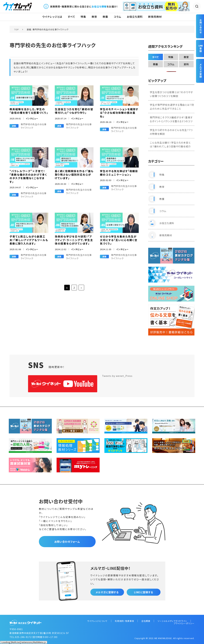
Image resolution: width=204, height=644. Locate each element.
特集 (83, 17)
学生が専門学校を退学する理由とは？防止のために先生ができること (172, 107)
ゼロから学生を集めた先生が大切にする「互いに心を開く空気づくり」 (119, 240)
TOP (17, 29)
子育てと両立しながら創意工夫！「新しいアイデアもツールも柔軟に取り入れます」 (29, 240)
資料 (186, 64)
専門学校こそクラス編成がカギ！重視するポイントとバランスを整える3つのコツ (171, 119)
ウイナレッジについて (97, 621)
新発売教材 (155, 17)
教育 (94, 17)
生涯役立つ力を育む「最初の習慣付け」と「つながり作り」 (74, 111)
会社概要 (146, 621)
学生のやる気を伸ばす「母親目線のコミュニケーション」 (119, 173)
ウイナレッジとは (52, 17)
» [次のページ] (81, 288)
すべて (71, 17)
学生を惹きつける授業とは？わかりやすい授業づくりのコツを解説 (171, 94)
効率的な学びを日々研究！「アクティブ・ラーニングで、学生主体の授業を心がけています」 (74, 240)
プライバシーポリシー (184, 623)
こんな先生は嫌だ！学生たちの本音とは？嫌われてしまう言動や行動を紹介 (170, 144)
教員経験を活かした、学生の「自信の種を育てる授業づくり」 (29, 111)
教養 (105, 17)
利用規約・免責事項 (124, 621)
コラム (117, 17)
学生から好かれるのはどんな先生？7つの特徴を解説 (171, 132)
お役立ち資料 (135, 17)
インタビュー (32, 118)
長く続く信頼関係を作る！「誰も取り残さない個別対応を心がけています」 (74, 175)
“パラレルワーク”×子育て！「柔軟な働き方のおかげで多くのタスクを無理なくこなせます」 (28, 176)
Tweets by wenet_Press (117, 376)
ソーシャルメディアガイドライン (172, 621)
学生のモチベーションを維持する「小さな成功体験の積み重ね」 (119, 113)
